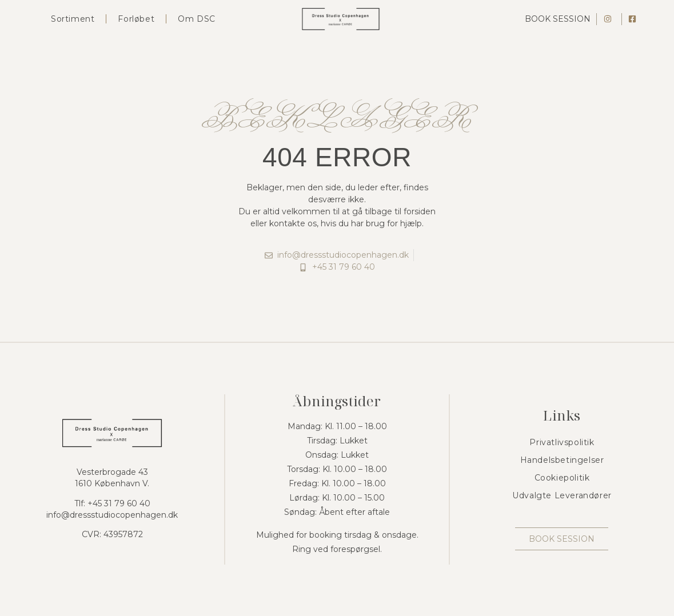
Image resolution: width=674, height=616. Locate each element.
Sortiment (73, 19)
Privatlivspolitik (562, 442)
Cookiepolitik (562, 478)
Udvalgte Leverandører (562, 495)
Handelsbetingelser (562, 460)
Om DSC (197, 19)
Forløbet (136, 19)
